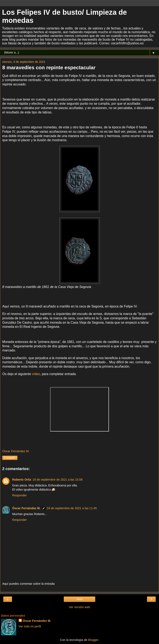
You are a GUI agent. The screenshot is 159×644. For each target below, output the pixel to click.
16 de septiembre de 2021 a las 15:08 (58, 480)
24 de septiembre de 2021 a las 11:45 (72, 508)
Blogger (93, 640)
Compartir (10, 458)
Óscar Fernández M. (26, 508)
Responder (19, 495)
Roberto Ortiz (22, 480)
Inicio (79, 599)
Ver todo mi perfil (30, 626)
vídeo (36, 374)
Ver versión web (79, 607)
